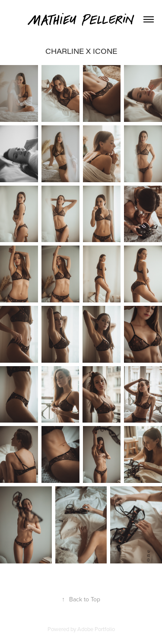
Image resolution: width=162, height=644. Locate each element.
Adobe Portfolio (96, 629)
